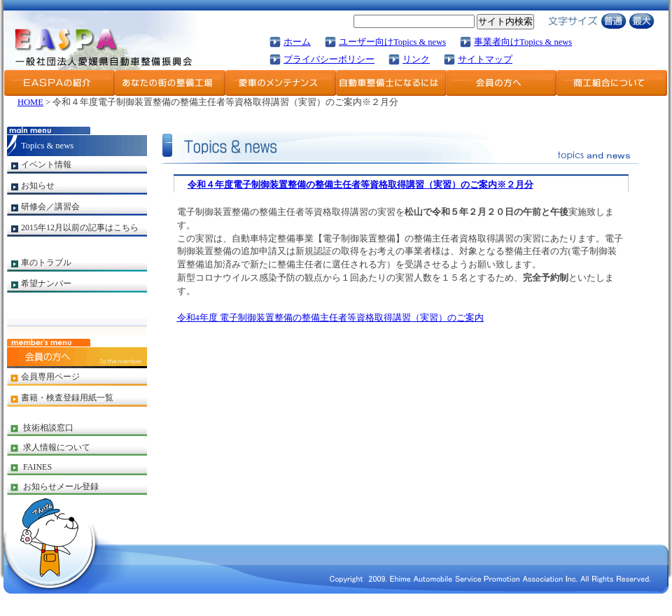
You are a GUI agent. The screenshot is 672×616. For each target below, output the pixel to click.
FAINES (37, 467)
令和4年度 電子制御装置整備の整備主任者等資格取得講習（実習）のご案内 (330, 318)
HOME (30, 102)
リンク (416, 59)
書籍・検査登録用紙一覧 (67, 398)
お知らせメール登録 (61, 486)
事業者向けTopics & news (523, 42)
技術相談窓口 (48, 428)
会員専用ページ (50, 377)
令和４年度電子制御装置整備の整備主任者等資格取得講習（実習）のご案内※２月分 (360, 185)
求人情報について (57, 447)
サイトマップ (485, 59)
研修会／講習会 (50, 206)
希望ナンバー (46, 283)
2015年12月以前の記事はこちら (80, 227)
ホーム (297, 42)
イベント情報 (46, 164)
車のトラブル (46, 262)
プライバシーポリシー (329, 59)
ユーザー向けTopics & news (392, 42)
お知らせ (38, 185)
